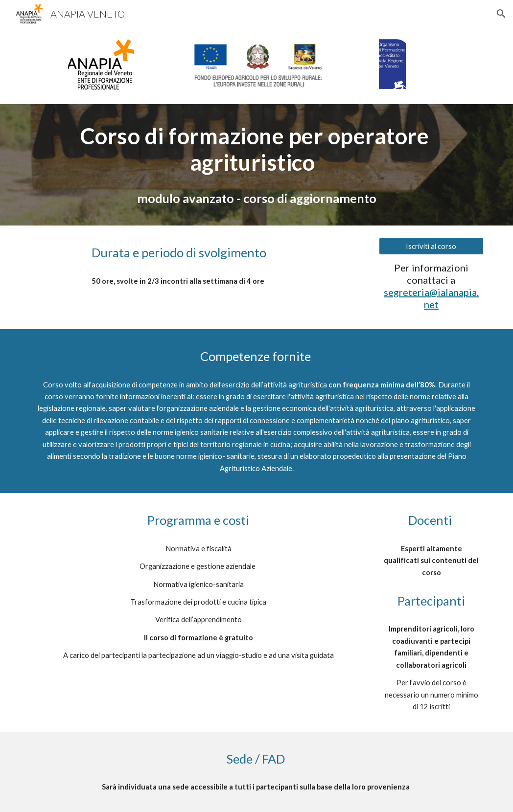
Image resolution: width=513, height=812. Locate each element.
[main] (256, 149)
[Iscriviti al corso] (431, 246)
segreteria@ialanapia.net (431, 298)
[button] (501, 14)
